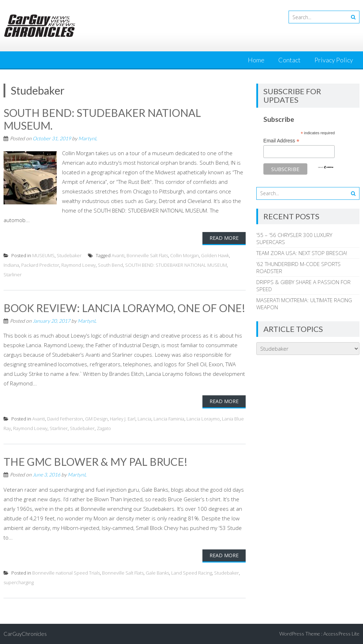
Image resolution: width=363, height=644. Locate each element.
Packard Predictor (40, 265)
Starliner (13, 275)
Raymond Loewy (79, 265)
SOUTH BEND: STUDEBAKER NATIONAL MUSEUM (176, 265)
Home (256, 60)
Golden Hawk (215, 255)
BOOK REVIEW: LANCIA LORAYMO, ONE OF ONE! (124, 308)
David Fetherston (65, 419)
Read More (224, 238)
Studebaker (69, 255)
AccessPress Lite (341, 634)
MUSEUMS (43, 255)
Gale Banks (157, 573)
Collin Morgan (185, 255)
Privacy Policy (334, 60)
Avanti (118, 255)
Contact (289, 60)
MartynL (88, 138)
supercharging (19, 582)
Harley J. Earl (123, 419)
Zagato (104, 428)
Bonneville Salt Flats (147, 255)
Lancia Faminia (169, 419)
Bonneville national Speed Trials (66, 573)
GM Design (96, 419)
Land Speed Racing (192, 573)
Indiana (11, 265)
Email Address (281, 141)
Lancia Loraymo (203, 419)
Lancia (144, 419)
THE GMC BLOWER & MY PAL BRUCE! (96, 462)
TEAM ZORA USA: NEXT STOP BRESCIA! (302, 253)
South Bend (110, 265)
